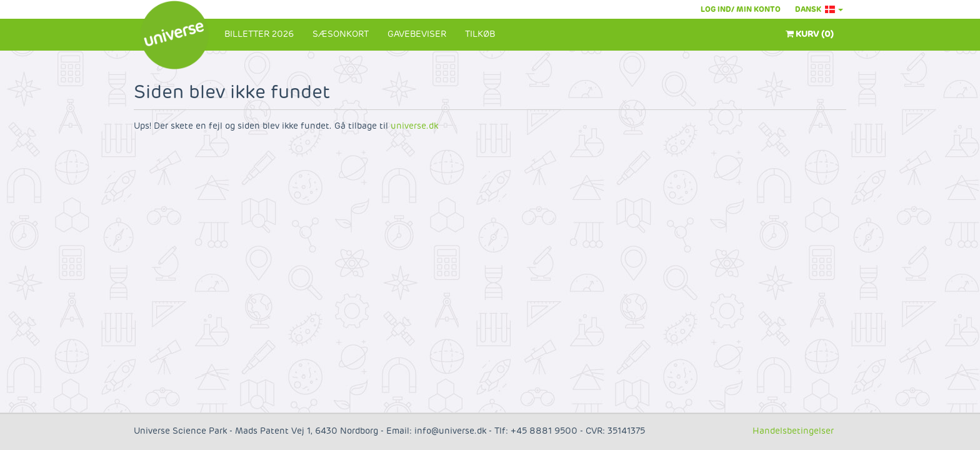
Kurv (810, 34)
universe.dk (414, 126)
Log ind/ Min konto (741, 9)
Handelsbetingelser (793, 431)
